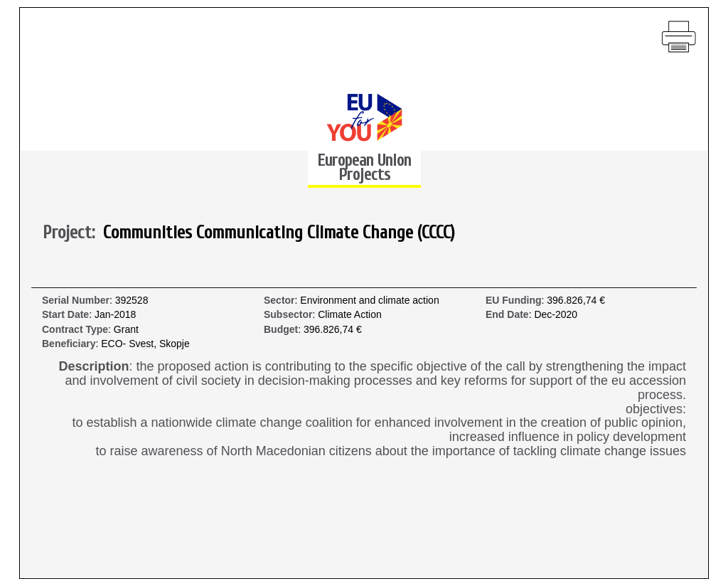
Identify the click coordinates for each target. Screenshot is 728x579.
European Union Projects (364, 168)
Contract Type (75, 330)
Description (94, 367)
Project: (73, 233)
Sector (279, 301)
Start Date (65, 315)
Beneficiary (69, 344)
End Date (507, 315)
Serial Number (76, 301)
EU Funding (514, 301)
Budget (281, 330)
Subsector (288, 315)
